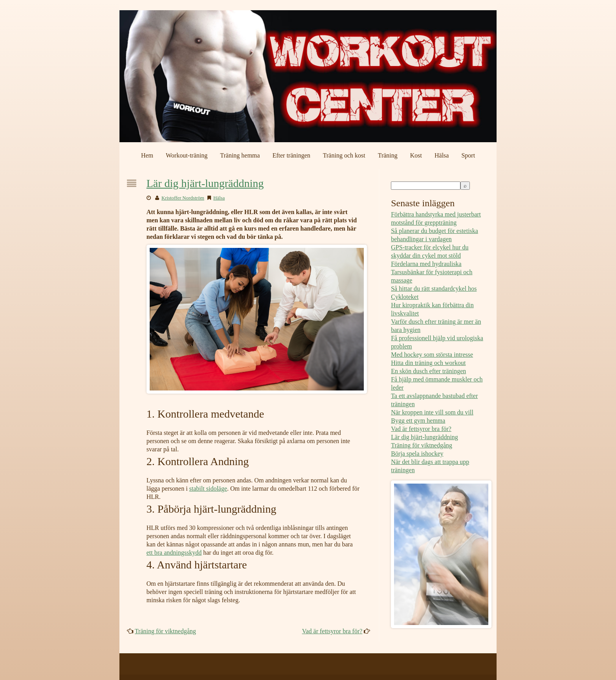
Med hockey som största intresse (432, 355)
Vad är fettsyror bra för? (332, 631)
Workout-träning (187, 155)
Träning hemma (240, 155)
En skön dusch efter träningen (428, 371)
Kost (416, 155)
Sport (468, 155)
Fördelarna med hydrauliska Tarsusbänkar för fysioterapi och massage (432, 272)
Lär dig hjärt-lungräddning (205, 183)
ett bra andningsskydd (174, 553)
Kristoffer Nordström (183, 198)
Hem (147, 155)
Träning (388, 155)
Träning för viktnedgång (165, 631)
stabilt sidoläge (208, 488)
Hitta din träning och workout (428, 363)
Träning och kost (344, 155)
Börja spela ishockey (417, 454)
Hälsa (442, 155)
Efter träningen (291, 155)
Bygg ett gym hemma (418, 421)
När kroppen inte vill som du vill (432, 412)
